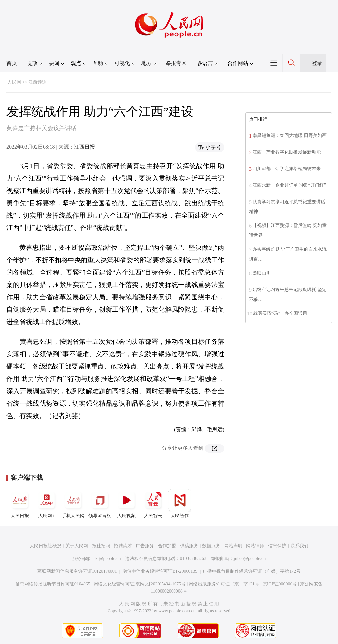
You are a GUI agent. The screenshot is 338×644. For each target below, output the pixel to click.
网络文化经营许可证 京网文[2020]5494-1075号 (140, 584)
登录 (317, 63)
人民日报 (20, 503)
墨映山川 (262, 273)
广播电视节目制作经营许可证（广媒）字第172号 (252, 571)
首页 (12, 63)
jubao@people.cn (250, 559)
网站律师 (255, 546)
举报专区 (176, 63)
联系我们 (299, 546)
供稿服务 (189, 546)
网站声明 (233, 546)
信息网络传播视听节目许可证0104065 (53, 584)
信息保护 (277, 546)
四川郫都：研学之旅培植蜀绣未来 (287, 169)
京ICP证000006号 (280, 584)
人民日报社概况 (45, 546)
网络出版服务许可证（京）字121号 (224, 584)
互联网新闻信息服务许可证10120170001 (77, 571)
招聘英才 (123, 546)
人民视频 (126, 503)
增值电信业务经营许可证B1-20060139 (160, 571)
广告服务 (145, 546)
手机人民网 (73, 503)
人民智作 (180, 503)
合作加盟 (167, 546)
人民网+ (46, 503)
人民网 (14, 82)
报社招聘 (101, 546)
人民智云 (153, 503)
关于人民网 (77, 546)
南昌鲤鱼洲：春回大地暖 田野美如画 (290, 135)
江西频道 (37, 82)
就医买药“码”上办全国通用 (280, 313)
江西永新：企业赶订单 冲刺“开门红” (289, 185)
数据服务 (211, 546)
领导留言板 (100, 503)
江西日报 (84, 147)
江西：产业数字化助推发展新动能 (287, 152)
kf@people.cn (108, 559)
